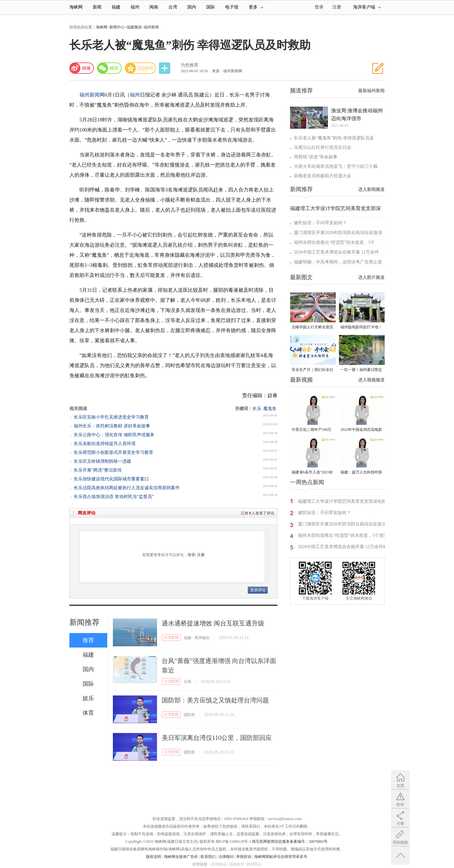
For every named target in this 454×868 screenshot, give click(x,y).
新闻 (97, 7)
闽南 (154, 7)
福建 (116, 7)
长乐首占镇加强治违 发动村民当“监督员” (114, 497)
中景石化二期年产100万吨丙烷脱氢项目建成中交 (312, 430)
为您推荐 (189, 65)
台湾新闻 (171, 637)
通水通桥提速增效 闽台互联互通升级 (213, 623)
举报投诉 (244, 857)
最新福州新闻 (371, 91)
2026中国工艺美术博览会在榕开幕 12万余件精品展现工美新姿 (343, 548)
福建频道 (134, 27)
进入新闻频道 (371, 189)
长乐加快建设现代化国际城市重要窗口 (111, 479)
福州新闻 (151, 27)
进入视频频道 (371, 380)
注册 (337, 7)
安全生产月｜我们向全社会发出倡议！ (312, 370)
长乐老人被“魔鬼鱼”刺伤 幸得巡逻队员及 (334, 138)
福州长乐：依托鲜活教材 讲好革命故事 (112, 426)
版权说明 (154, 857)
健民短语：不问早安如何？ (320, 223)
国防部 (189, 715)
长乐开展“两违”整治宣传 (98, 470)
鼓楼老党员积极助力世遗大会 (323, 176)
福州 (135, 7)
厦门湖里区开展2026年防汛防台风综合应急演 (338, 233)
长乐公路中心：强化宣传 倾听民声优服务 (114, 435)
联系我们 (208, 857)
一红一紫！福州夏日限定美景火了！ (361, 370)
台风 (188, 682)
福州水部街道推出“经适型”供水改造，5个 (334, 242)
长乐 (257, 409)
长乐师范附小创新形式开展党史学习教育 (113, 452)
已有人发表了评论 (258, 513)
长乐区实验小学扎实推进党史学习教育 (111, 417)
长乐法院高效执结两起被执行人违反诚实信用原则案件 (127, 488)
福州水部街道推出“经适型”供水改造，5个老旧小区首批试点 (343, 536)
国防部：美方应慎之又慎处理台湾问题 (215, 700)
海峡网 (76, 7)
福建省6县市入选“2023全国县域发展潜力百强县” (312, 473)
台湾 (173, 7)
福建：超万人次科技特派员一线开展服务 (361, 473)
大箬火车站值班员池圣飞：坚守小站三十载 (336, 166)
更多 (256, 7)
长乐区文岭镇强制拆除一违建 (102, 461)
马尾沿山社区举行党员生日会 (323, 147)
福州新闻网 (92, 95)
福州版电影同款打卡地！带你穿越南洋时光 (361, 328)
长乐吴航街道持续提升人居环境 (105, 444)
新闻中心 (117, 27)
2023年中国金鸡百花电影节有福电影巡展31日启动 (361, 430)
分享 (165, 68)
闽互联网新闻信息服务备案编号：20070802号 (290, 842)
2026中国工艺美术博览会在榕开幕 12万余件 (336, 252)
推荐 (88, 640)
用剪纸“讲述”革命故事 (316, 157)
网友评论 (87, 513)
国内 (192, 7)
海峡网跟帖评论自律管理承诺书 (281, 857)
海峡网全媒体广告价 (181, 857)
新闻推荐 (84, 622)
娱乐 (88, 698)
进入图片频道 (371, 277)
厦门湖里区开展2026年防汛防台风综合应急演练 (342, 525)
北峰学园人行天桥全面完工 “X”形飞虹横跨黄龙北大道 (312, 328)
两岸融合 (202, 638)
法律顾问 (226, 857)
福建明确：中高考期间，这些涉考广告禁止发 (338, 262)
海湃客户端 (367, 7)
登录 (191, 555)
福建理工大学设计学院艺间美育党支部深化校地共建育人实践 (342, 502)
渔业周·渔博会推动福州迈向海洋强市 (357, 114)
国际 (211, 7)
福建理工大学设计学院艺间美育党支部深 (335, 208)
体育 (88, 713)
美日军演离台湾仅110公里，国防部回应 (217, 738)
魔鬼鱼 (270, 409)
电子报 (232, 7)
